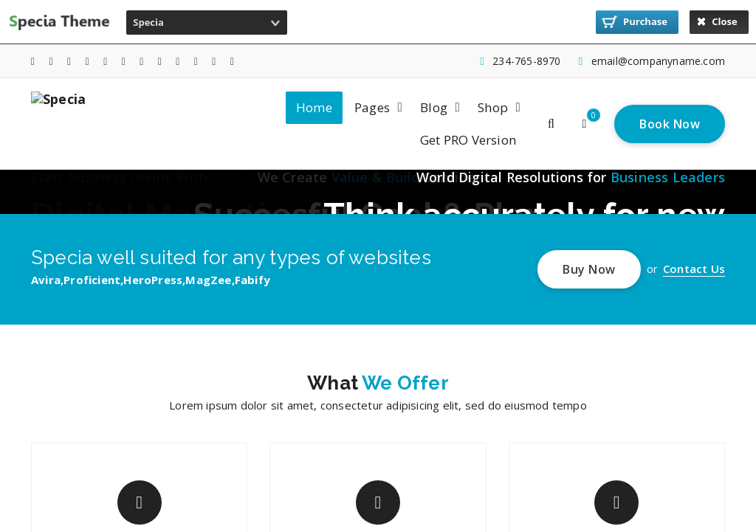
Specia (148, 22)
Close (717, 21)
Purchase (635, 21)
